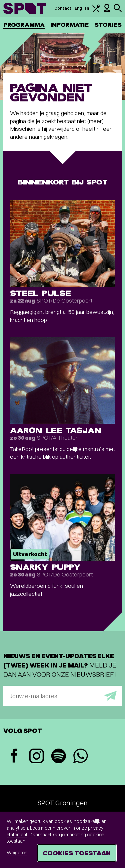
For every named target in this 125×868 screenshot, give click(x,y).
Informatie (69, 25)
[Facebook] (14, 756)
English (82, 8)
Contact (63, 8)
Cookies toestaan (77, 853)
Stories (108, 25)
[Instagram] (36, 757)
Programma (24, 25)
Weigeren (17, 853)
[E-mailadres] (62, 696)
